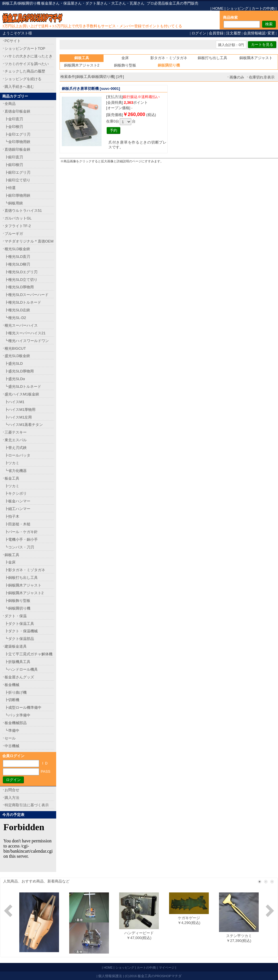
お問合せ (12, 790)
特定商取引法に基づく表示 (27, 805)
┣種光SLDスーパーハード (27, 295)
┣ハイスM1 (14, 402)
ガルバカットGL (18, 218)
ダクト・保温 (16, 616)
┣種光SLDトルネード (23, 302)
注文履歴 (233, 33)
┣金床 (10, 562)
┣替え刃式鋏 (16, 448)
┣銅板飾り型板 (17, 601)
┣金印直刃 (14, 119)
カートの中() (263, 8)
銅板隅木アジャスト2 (82, 65)
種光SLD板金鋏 (17, 249)
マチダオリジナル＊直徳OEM (29, 241)
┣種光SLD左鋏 (17, 310)
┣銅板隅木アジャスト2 (24, 593)
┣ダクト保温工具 (19, 624)
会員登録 (216, 33)
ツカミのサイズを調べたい (27, 64)
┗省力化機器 (16, 471)
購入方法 (12, 798)
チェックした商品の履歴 (25, 71)
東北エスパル (16, 440)
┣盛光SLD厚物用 (19, 371)
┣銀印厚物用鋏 (17, 195)
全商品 (10, 104)
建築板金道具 (16, 646)
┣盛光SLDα (15, 379)
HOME (218, 8)
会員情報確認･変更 (259, 33)
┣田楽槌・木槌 (17, 524)
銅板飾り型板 (125, 65)
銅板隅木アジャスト (256, 58)
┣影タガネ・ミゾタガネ (25, 570)
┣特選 (10, 188)
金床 (125, 58)
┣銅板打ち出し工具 (21, 578)
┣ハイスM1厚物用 (20, 410)
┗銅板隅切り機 (17, 608)
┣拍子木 (12, 516)
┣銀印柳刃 (14, 165)
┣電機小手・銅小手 (21, 539)
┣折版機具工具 (17, 662)
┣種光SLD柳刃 (17, 264)
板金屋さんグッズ (19, 677)
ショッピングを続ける (23, 79)
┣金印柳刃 (14, 127)
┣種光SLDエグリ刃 (21, 272)
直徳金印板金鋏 (17, 111)
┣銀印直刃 (14, 157)
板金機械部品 (16, 723)
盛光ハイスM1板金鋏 (22, 394)
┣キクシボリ (16, 493)
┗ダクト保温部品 (19, 639)
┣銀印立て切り (17, 180)
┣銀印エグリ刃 (17, 172)
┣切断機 (12, 700)
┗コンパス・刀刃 (19, 547)
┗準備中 (12, 731)
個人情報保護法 (110, 976)
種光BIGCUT (15, 348)
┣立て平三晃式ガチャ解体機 (29, 654)
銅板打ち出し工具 (212, 58)
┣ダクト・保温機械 (21, 631)
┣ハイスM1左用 (18, 417)
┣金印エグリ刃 (17, 134)
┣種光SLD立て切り (21, 280)
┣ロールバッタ (17, 455)
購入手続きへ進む (19, 87)
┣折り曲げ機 (16, 692)
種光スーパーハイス (21, 325)
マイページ (167, 967)
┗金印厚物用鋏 (17, 142)
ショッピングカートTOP (25, 48)
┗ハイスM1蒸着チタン (24, 425)
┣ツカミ (12, 463)
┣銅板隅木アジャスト (23, 585)
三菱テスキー (16, 432)
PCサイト (13, 41)
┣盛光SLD (14, 363)
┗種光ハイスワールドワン (27, 341)
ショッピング (237, 8)
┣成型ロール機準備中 (23, 707)
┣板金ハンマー (17, 501)
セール (10, 738)
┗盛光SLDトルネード (23, 387)
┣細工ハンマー (17, 509)
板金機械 (12, 685)
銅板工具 (12, 555)
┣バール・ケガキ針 (21, 532)
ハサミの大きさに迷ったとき (29, 56)
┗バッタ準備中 (17, 715)
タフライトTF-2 (18, 226)
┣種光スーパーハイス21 (25, 333)
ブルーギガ (14, 234)
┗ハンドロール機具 (21, 669)
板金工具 (12, 478)
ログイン (199, 33)
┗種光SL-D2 (15, 318)
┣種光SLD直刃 (17, 257)
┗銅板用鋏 (14, 203)
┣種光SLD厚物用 (19, 287)
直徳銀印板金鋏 (17, 149)
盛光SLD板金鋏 (17, 356)
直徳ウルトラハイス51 (23, 211)
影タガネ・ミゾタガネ (169, 58)
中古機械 (12, 746)
